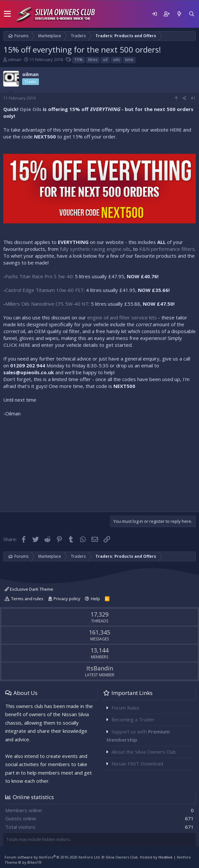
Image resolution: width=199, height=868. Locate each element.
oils (116, 60)
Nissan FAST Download (137, 764)
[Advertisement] (99, 463)
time (129, 60)
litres (93, 60)
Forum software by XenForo (53, 857)
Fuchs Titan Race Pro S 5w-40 (39, 276)
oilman (15, 59)
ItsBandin (100, 668)
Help (95, 599)
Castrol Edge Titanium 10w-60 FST (44, 290)
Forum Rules (125, 708)
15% (79, 60)
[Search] (191, 14)
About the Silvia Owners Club (144, 752)
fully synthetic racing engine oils (95, 249)
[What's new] (179, 14)
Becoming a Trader (133, 719)
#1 (193, 98)
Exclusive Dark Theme (29, 589)
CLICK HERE (17, 345)
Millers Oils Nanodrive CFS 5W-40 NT (47, 304)
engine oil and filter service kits (122, 317)
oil (105, 60)
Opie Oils (31, 109)
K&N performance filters (167, 249)
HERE (176, 130)
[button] (7, 14)
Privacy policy (67, 599)
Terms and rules (27, 599)
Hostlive (166, 857)
